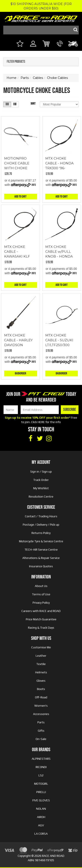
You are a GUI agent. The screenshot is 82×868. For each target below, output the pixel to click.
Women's (41, 706)
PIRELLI (41, 792)
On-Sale (41, 739)
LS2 (41, 775)
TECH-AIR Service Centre (41, 550)
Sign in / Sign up (41, 471)
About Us (41, 586)
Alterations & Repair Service (41, 558)
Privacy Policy (41, 603)
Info (34, 185)
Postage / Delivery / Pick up (41, 525)
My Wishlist (41, 488)
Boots (41, 689)
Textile (41, 664)
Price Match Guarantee (41, 619)
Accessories (41, 714)
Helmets (41, 672)
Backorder (21, 373)
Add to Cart (20, 197)
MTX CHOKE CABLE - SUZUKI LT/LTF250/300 (59, 340)
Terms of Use (41, 594)
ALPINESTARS (41, 759)
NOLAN (41, 809)
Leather (41, 656)
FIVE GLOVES (41, 800)
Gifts (41, 731)
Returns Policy (41, 533)
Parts (41, 722)
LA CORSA (41, 834)
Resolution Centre (41, 496)
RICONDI (41, 767)
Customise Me (41, 647)
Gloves (41, 681)
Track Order (41, 480)
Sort (33, 104)
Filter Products (16, 62)
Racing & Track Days (41, 628)
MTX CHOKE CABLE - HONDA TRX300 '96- (59, 163)
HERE (41, 422)
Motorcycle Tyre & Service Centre (41, 541)
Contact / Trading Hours (41, 516)
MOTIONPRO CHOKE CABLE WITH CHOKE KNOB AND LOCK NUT (19, 168)
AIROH (41, 817)
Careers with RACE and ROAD (41, 611)
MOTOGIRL (41, 784)
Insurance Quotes (41, 566)
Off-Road (41, 697)
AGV (41, 825)
